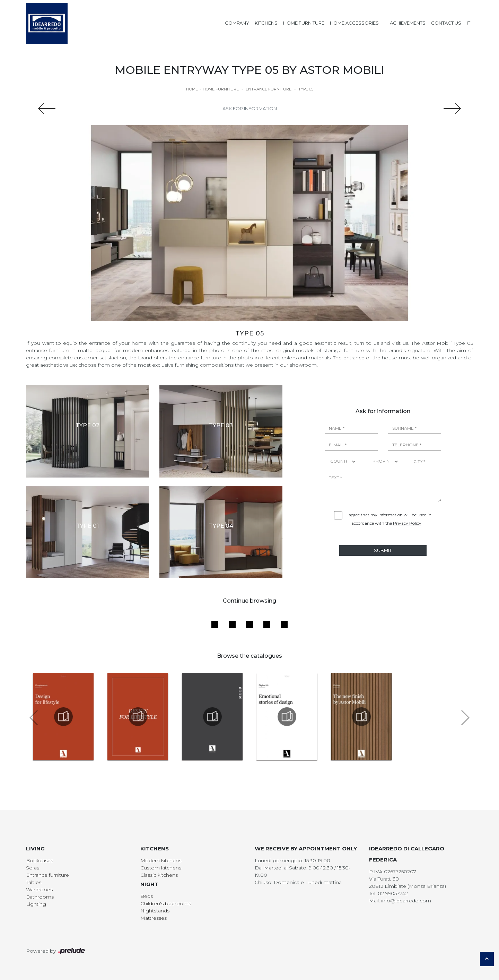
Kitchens (266, 23)
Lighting (36, 904)
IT (469, 23)
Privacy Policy (407, 523)
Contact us (446, 23)
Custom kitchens (161, 868)
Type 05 (306, 89)
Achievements (408, 23)
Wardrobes (39, 890)
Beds (147, 896)
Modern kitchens (161, 860)
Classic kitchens (159, 875)
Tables (34, 882)
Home (192, 89)
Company (237, 23)
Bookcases (40, 860)
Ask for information (250, 108)
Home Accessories (354, 23)
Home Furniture (304, 23)
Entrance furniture (269, 89)
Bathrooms (40, 897)
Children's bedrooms (166, 903)
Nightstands (155, 911)
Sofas (33, 868)
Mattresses (154, 918)
